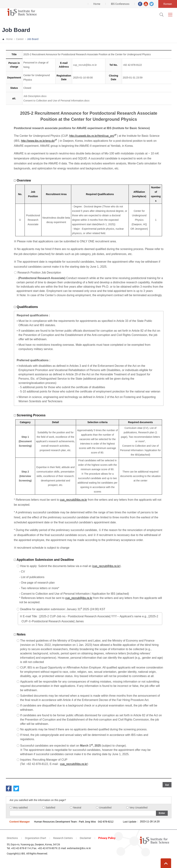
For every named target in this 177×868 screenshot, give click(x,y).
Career (20, 39)
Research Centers (63, 838)
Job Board (33, 39)
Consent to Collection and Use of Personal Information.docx (56, 101)
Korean (168, 4)
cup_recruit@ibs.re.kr (85, 65)
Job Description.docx (35, 96)
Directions (12, 838)
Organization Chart (36, 838)
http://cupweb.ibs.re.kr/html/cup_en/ (92, 136)
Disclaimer (85, 838)
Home (9, 39)
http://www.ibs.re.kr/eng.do (38, 141)
